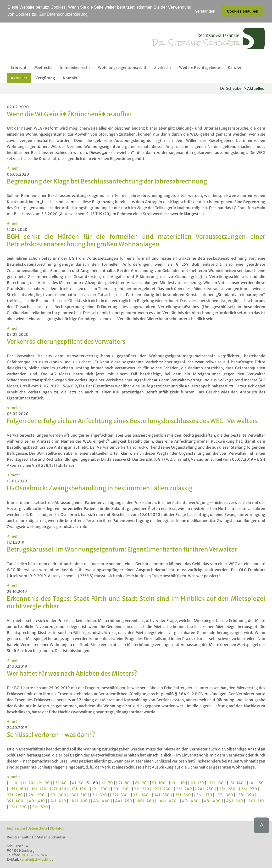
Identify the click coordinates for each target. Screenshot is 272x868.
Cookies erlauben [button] (243, 11)
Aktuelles (19, 78)
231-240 (184, 789)
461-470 (168, 801)
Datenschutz (37, 828)
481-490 (212, 801)
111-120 (197, 783)
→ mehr (13, 168)
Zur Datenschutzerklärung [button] (63, 14)
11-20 (28, 783)
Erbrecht (19, 67)
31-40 (61, 783)
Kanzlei (234, 67)
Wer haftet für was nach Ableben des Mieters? (72, 673)
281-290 (36, 795)
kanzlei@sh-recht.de (37, 859)
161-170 (39, 789)
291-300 (58, 795)
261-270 (249, 789)
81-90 (141, 783)
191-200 (100, 789)
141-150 (256, 783)
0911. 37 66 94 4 (34, 855)
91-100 (159, 783)
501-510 (256, 801)
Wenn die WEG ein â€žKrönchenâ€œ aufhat (70, 114)
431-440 (101, 801)
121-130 (217, 783)
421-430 (80, 801)
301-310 (79, 795)
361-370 (204, 795)
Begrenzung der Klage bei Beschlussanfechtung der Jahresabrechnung (107, 181)
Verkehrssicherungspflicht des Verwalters (66, 341)
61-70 (107, 783)
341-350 (162, 795)
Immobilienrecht (75, 67)
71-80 (124, 783)
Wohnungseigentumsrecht (122, 67)
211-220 (142, 789)
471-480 (190, 801)
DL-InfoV (57, 828)
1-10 (13, 783)
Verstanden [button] (205, 11)
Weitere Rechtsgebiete (199, 67)
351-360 (183, 795)
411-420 (58, 801)
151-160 (19, 789)
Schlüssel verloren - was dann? (51, 735)
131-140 (236, 783)
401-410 (37, 801)
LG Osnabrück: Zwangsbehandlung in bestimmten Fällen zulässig (100, 488)
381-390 (246, 795)
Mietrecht (43, 67)
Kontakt (70, 78)
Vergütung (45, 78)
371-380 (225, 795)
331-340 (141, 795)
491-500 (235, 801)
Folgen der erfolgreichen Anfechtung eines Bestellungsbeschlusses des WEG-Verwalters (132, 421)
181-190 (79, 789)
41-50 (78, 783)
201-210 (121, 789)
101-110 (178, 783)
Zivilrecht (163, 67)
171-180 (59, 789)
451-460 (146, 801)
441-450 (124, 801)
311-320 (99, 795)
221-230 (163, 789)
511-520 (19, 807)
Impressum (16, 828)
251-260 (227, 789)
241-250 (206, 789)
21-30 (44, 783)
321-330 (120, 795)
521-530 (40, 807)
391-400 (15, 801)
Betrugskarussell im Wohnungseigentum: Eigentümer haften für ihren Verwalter (122, 549)
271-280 (15, 795)
